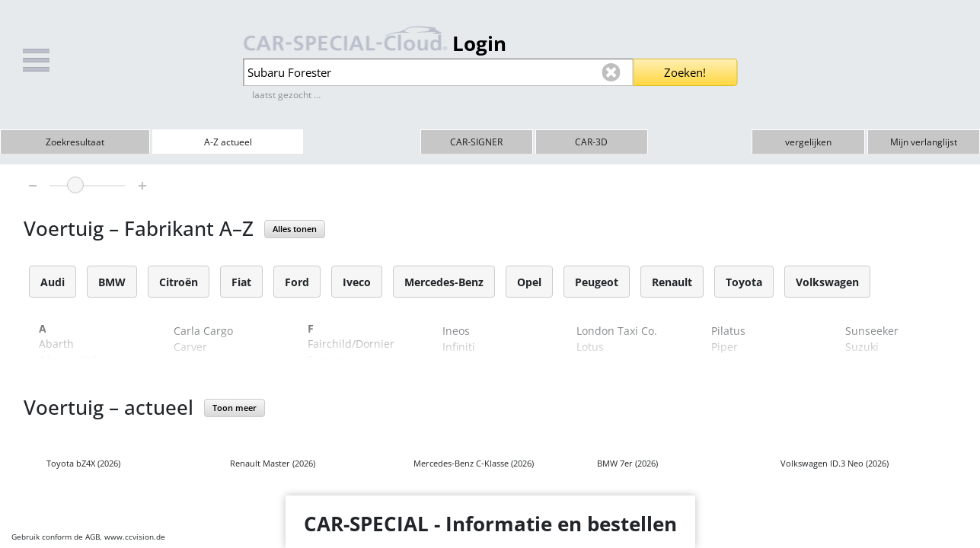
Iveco (357, 282)
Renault (672, 282)
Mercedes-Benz (444, 282)
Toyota (744, 282)
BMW (112, 282)
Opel (529, 282)
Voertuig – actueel (109, 407)
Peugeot (597, 282)
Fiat (241, 282)
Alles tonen (295, 229)
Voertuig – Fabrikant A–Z (139, 228)
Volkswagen (827, 282)
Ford (297, 282)
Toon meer (235, 408)
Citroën (179, 282)
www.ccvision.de (135, 537)
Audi (53, 282)
